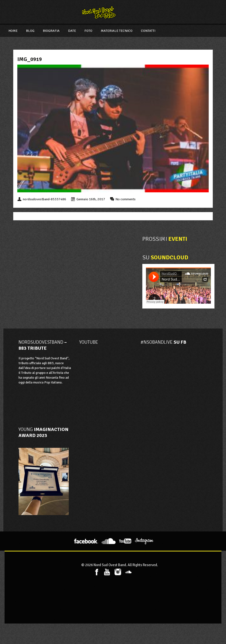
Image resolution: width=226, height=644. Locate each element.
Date (72, 31)
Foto (88, 31)
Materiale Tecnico (117, 31)
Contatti (148, 31)
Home (13, 31)
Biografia (51, 31)
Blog (30, 31)
